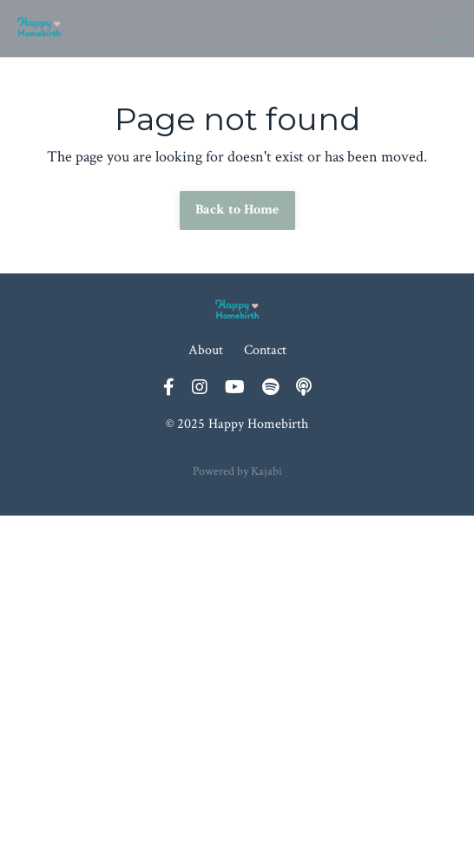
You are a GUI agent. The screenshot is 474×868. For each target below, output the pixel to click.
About (206, 350)
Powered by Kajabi (237, 471)
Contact (265, 350)
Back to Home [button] (237, 210)
